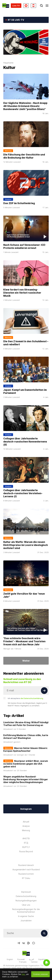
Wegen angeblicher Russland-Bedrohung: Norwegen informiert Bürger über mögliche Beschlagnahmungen (26, 779)
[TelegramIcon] (19, 943)
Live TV (16, 6)
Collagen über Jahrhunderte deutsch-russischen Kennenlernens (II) (25, 442)
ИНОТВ (26, 838)
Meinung (26, 830)
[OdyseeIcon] (34, 943)
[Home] (6, 6)
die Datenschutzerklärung (32, 698)
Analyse (26, 826)
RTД (26, 843)
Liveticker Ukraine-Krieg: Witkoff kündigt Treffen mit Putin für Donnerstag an (26, 724)
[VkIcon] (24, 943)
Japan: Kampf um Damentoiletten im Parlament (25, 391)
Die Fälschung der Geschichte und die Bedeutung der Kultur (24, 156)
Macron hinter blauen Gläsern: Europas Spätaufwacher (25, 749)
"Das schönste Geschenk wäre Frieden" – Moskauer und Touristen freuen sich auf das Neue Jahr (24, 641)
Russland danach (26, 865)
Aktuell (26, 822)
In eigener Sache (26, 916)
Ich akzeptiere (25, 698)
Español (42, 959)
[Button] (44, 691)
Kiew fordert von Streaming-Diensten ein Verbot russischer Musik (22, 293)
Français (23, 962)
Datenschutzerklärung (26, 896)
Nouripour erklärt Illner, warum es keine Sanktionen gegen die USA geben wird (26, 764)
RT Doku (26, 878)
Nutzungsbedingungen (26, 901)
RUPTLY (26, 847)
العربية (31, 959)
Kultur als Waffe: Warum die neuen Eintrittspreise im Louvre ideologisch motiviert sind (26, 545)
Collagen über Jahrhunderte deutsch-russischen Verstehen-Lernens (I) (23, 493)
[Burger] (47, 6)
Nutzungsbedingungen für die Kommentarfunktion (26, 911)
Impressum (26, 892)
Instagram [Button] (26, 809)
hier (23, 974)
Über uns (26, 905)
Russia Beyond (26, 851)
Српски (34, 962)
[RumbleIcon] (29, 943)
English (10, 959)
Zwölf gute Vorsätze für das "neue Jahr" (24, 595)
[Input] (26, 690)
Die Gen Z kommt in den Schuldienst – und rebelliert (26, 343)
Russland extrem (26, 874)
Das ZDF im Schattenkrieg (19, 203)
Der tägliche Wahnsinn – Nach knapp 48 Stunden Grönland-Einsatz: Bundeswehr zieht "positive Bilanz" (25, 106)
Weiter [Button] (26, 661)
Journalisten (26, 921)
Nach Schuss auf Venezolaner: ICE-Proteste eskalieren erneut (25, 246)
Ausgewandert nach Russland (26, 869)
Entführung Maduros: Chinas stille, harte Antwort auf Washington (26, 737)
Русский (21, 959)
